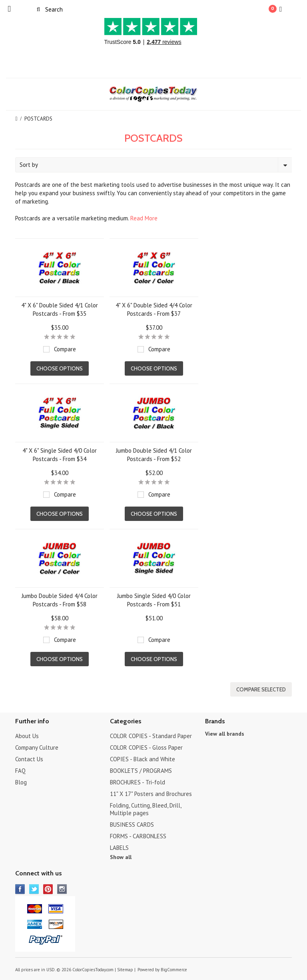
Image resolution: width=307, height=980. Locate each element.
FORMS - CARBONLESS (138, 836)
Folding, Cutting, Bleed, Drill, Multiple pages (146, 809)
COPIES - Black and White (143, 759)
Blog (21, 782)
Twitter (34, 889)
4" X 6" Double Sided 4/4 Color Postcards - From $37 (154, 309)
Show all (121, 857)
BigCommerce (174, 970)
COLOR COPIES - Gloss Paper (146, 747)
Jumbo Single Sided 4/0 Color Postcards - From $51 (154, 600)
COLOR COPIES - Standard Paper (151, 736)
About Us (27, 736)
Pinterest (48, 889)
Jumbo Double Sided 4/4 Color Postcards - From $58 (60, 600)
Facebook (20, 889)
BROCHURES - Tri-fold (138, 782)
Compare (65, 349)
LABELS (119, 848)
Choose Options (60, 368)
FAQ (20, 771)
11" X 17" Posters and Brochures (151, 794)
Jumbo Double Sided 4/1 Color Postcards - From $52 (154, 455)
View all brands (225, 734)
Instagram (62, 889)
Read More (144, 218)
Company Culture (37, 747)
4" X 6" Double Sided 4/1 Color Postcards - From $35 (60, 309)
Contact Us (29, 759)
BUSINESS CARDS (132, 825)
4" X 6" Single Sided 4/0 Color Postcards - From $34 (60, 455)
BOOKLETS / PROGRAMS (141, 771)
